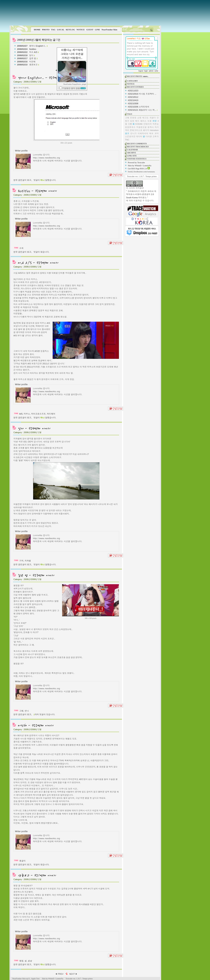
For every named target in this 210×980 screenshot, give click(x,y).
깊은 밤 (33, 58)
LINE (97, 30)
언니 (27, 711)
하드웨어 (51, 414)
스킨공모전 (130, 136)
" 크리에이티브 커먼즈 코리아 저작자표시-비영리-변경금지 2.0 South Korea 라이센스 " (141, 194)
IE (134, 124)
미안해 (33, 62)
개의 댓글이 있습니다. (44, 714)
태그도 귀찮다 (149, 118)
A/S (21, 414)
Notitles (33, 49)
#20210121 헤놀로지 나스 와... (142, 110)
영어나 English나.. (38, 46)
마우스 (27, 414)
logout (141, 71)
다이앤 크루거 (152, 136)
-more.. (145, 76)
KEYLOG (70, 30)
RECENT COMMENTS (137, 144)
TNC (127, 140)
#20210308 (133, 103)
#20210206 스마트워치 (139, 107)
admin (151, 71)
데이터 (139, 136)
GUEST (90, 30)
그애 (21, 711)
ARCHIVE (132, 153)
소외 (21, 248)
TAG (53, 30)
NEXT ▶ (73, 974)
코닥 (157, 133)
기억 (21, 561)
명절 (21, 961)
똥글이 (22, 861)
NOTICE (81, 30)
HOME (37, 30)
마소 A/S (34, 52)
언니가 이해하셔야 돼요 (142, 133)
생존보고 (34, 65)
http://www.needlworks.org (46, 158)
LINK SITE (132, 156)
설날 (30, 961)
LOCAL (61, 30)
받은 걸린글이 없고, (23, 180)
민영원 (133, 118)
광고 (127, 133)
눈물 (149, 121)
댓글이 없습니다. (41, 252)
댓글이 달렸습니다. (45, 180)
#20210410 (133, 100)
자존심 (156, 124)
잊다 (32, 55)
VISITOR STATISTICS (137, 159)
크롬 (130, 124)
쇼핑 (139, 118)
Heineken (154, 130)
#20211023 (133, 91)
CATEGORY (132, 81)
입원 (132, 121)
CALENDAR (132, 150)
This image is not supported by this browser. (85, 13)
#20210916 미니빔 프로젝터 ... (142, 94)
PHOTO (46, 30)
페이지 (146, 130)
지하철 (28, 561)
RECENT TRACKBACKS (138, 147)
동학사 (151, 127)
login (146, 71)
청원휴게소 (130, 127)
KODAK (139, 124)
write (156, 71)
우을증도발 (141, 127)
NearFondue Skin (109, 30)
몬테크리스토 (136, 130)
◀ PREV (60, 974)
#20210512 (133, 97)
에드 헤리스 (141, 121)
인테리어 (148, 124)
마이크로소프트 (38, 414)
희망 (155, 121)
